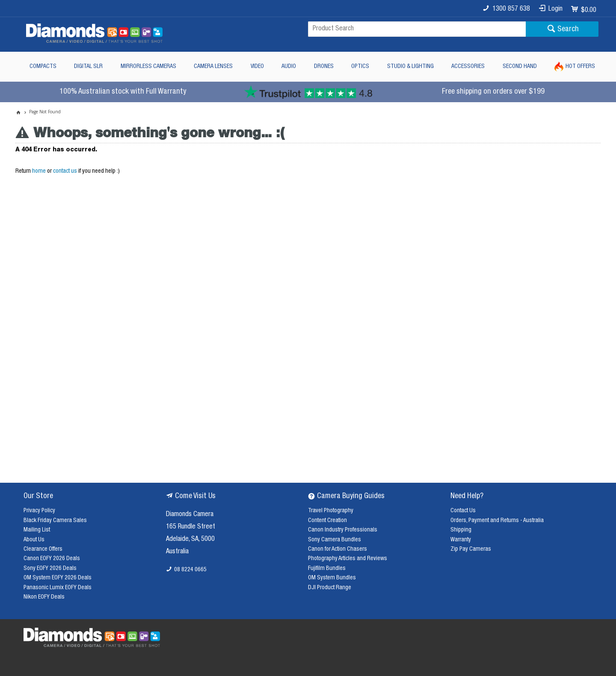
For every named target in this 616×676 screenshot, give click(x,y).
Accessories (468, 67)
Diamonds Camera (190, 515)
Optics (360, 67)
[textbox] (417, 29)
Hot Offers (580, 67)
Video (257, 67)
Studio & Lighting (410, 67)
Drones (324, 67)
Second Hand (520, 67)
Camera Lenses (213, 67)
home (39, 171)
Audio (289, 67)
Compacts (43, 67)
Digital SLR (88, 67)
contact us (65, 171)
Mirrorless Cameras (148, 67)
